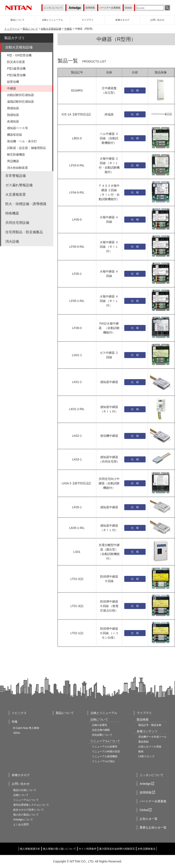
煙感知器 (13, 108)
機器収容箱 (14, 135)
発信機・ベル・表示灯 (22, 141)
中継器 (68, 29)
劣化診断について (102, 735)
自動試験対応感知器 (20, 95)
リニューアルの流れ (103, 761)
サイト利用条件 (88, 849)
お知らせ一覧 (149, 819)
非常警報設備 (16, 176)
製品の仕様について (25, 790)
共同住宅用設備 (17, 223)
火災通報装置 (16, 194)
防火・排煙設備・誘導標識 (26, 204)
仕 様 (135, 90)
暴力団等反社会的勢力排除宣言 (117, 849)
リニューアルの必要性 (105, 747)
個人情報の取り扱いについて (59, 849)
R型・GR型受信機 (19, 55)
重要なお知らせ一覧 (153, 827)
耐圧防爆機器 (16, 154)
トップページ (12, 29)
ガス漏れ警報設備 (19, 185)
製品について (30, 29)
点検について (21, 795)
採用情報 (90, 8)
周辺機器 (13, 161)
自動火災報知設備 (51, 29)
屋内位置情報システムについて (31, 805)
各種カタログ (21, 775)
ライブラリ (144, 713)
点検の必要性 (100, 725)
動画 (141, 751)
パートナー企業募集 (110, 8)
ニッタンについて (53, 8)
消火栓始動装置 (17, 168)
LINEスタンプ (146, 756)
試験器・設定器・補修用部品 (26, 148)
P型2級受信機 (16, 75)
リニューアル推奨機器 (105, 756)
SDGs (17, 733)
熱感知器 (13, 115)
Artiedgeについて (23, 820)
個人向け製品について (26, 815)
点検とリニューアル (104, 713)
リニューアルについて (26, 800)
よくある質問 (21, 824)
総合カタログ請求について (29, 810)
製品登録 (143, 742)
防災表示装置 (16, 62)
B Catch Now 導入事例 (26, 728)
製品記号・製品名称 (150, 725)
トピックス (19, 713)
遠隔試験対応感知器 (20, 102)
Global (128, 8)
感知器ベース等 (17, 128)
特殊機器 (12, 213)
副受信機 (13, 82)
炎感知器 (13, 121)
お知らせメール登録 (150, 747)
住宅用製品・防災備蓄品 (24, 232)
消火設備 (12, 241)
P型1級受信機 (16, 68)
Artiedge (147, 784)
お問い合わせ (21, 784)
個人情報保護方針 (30, 849)
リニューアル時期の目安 (106, 751)
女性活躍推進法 (146, 849)
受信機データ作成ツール (152, 737)
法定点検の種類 (101, 730)
